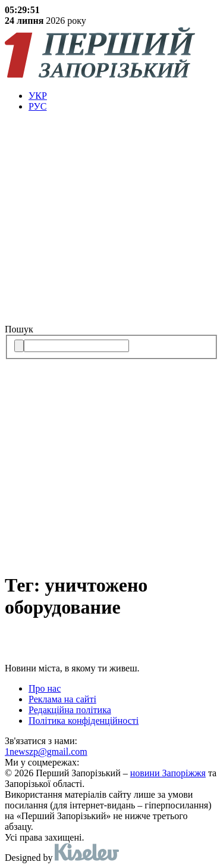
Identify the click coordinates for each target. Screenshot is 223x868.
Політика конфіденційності (84, 721)
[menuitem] (123, 96)
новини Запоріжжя (168, 773)
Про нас (45, 688)
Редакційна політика (70, 710)
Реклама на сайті (62, 699)
